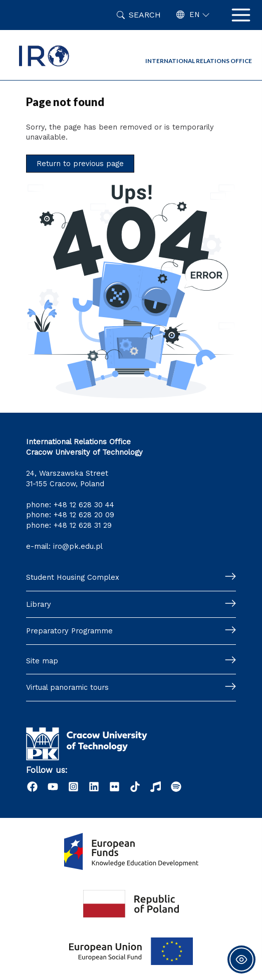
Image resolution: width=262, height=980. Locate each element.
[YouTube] (53, 787)
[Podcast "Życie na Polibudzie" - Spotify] (176, 787)
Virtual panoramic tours (67, 687)
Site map (42, 661)
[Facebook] (32, 787)
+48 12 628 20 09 (84, 515)
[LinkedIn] (94, 787)
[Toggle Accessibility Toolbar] (241, 959)
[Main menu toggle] (241, 15)
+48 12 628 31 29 (83, 525)
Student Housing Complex (73, 577)
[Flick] (114, 787)
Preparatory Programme (69, 631)
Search (145, 15)
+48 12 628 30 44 (84, 505)
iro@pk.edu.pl (78, 546)
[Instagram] (73, 787)
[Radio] (156, 787)
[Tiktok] (135, 787)
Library (39, 604)
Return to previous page (80, 164)
